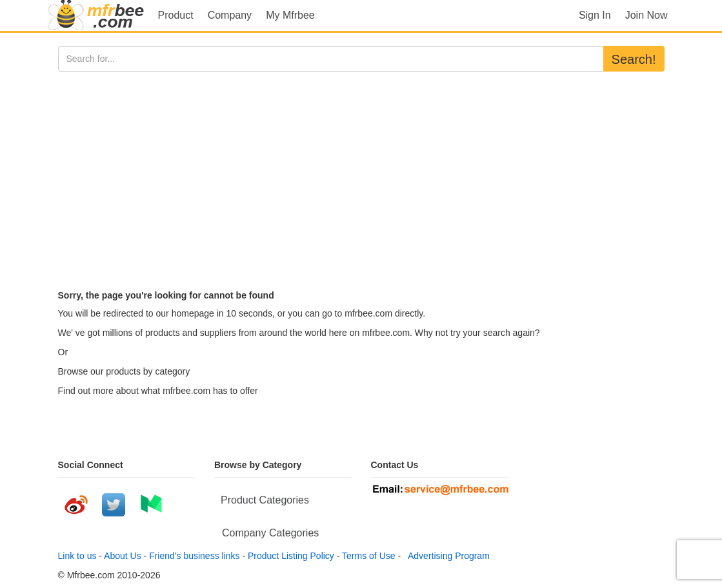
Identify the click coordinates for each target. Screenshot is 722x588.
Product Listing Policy (291, 556)
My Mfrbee (290, 15)
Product (176, 15)
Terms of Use (368, 556)
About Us (123, 556)
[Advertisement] (361, 168)
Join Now (647, 15)
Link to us (77, 556)
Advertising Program (446, 556)
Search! (634, 59)
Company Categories (270, 533)
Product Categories (265, 500)
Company (230, 15)
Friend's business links (194, 556)
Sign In (595, 15)
